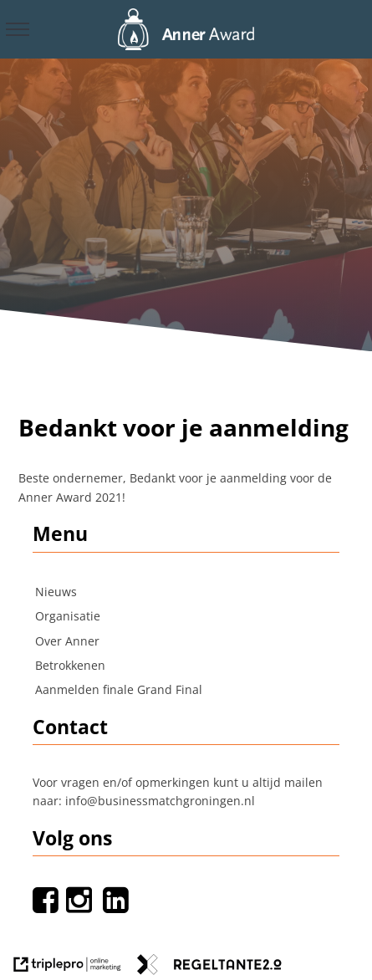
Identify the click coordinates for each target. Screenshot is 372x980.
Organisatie (68, 616)
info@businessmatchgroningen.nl (160, 801)
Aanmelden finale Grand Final (119, 689)
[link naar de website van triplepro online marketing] (67, 967)
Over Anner (67, 641)
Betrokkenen (70, 665)
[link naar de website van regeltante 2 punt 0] (209, 967)
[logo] (186, 28)
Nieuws (56, 592)
